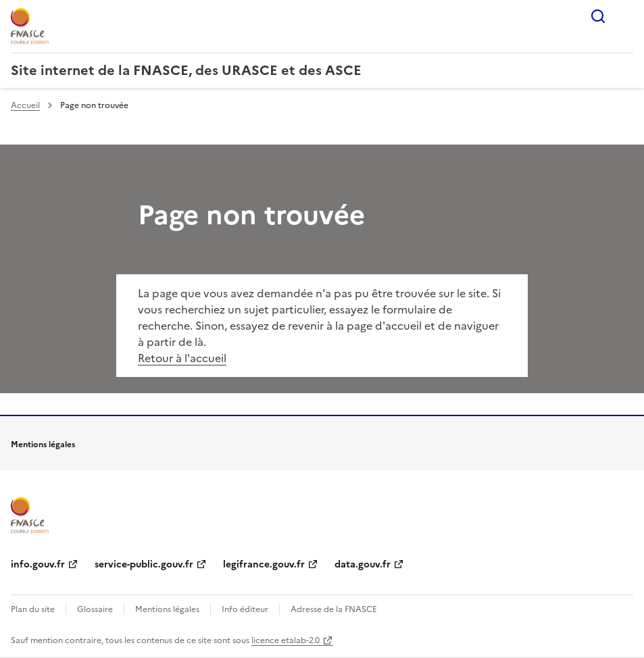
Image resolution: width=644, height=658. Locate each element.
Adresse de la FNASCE (334, 609)
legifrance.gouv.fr (264, 564)
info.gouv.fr (38, 564)
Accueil (25, 105)
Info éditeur (245, 609)
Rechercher (598, 16)
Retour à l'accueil (182, 358)
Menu (625, 16)
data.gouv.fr (363, 564)
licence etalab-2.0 (286, 640)
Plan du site (33, 609)
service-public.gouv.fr (144, 564)
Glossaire (95, 609)
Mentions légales (167, 609)
